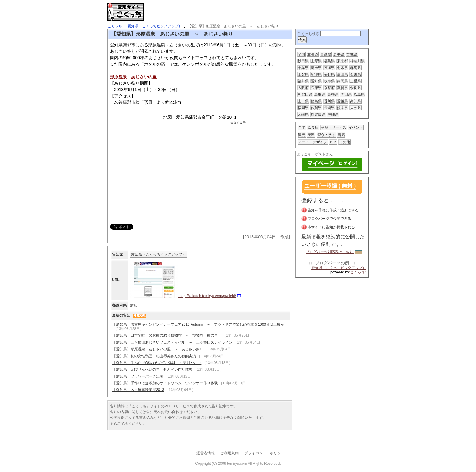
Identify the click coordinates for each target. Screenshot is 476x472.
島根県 (333, 94)
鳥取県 (320, 94)
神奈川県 (357, 61)
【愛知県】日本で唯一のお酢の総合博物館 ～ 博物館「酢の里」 (167, 335)
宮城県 (352, 54)
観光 (302, 135)
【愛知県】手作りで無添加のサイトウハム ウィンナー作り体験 (165, 383)
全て (302, 127)
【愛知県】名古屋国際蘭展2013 (138, 390)
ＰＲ (333, 142)
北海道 (313, 54)
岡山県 (346, 94)
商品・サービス (334, 127)
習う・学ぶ (326, 135)
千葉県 (303, 68)
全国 (301, 54)
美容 (311, 135)
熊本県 (342, 108)
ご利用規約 (229, 453)
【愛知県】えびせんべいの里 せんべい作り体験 (152, 369)
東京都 (342, 61)
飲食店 (313, 127)
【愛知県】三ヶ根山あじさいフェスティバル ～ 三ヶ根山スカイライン (172, 342)
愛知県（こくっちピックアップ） (155, 26)
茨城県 (329, 68)
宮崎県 (303, 114)
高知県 (355, 101)
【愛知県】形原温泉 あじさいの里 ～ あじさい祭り (158, 349)
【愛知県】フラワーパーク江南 (138, 376)
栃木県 (342, 68)
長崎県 (329, 108)
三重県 (355, 81)
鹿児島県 (318, 114)
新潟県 (316, 74)
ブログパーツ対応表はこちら (334, 252)
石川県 (355, 74)
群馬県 (355, 68)
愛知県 (316, 81)
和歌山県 (305, 94)
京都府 (329, 88)
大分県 (355, 108)
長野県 (329, 74)
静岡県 (342, 81)
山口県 (303, 101)
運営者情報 (206, 453)
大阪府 (303, 88)
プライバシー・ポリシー (264, 453)
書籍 (341, 135)
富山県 (342, 74)
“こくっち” (358, 272)
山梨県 (303, 74)
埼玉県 (316, 68)
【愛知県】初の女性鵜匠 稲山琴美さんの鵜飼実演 (154, 356)
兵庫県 (316, 88)
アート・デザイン (313, 142)
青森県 (326, 54)
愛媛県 (342, 101)
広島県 (359, 94)
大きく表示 (238, 123)
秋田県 (303, 61)
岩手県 (339, 54)
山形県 (316, 61)
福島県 (329, 61)
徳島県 (316, 101)
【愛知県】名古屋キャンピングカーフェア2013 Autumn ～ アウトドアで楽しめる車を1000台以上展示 (198, 324)
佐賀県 (316, 108)
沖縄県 (333, 114)
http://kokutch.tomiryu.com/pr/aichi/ (185, 296)
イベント (356, 127)
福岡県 (303, 108)
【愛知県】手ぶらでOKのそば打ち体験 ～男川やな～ (157, 363)
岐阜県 (329, 81)
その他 (345, 142)
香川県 (329, 101)
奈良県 (355, 88)
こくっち (115, 26)
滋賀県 (342, 88)
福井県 (303, 81)
